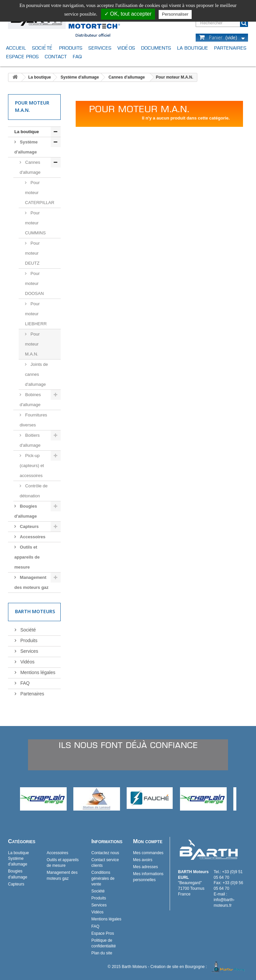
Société (42, 48)
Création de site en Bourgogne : (199, 967)
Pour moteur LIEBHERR (36, 314)
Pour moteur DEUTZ (32, 253)
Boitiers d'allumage (30, 440)
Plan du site (102, 953)
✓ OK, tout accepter (128, 14)
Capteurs (29, 526)
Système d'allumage (80, 77)
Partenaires (230, 48)
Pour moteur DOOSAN (34, 283)
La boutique (192, 48)
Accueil (16, 48)
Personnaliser (175, 14)
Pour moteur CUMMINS (35, 223)
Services (100, 48)
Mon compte (148, 841)
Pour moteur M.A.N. (32, 344)
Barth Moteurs (35, 611)
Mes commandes (148, 853)
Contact (56, 56)
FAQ (77, 56)
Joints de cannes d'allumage (36, 374)
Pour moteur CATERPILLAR (40, 193)
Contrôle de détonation (34, 491)
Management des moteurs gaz (31, 582)
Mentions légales (37, 672)
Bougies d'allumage (26, 511)
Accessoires (32, 537)
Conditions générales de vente (103, 878)
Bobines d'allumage (30, 400)
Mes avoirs (143, 860)
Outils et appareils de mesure (27, 557)
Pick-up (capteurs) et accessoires (32, 466)
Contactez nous (105, 853)
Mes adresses (145, 867)
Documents (156, 48)
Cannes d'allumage (127, 77)
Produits (71, 48)
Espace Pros (22, 56)
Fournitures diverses (33, 420)
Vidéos (126, 48)
